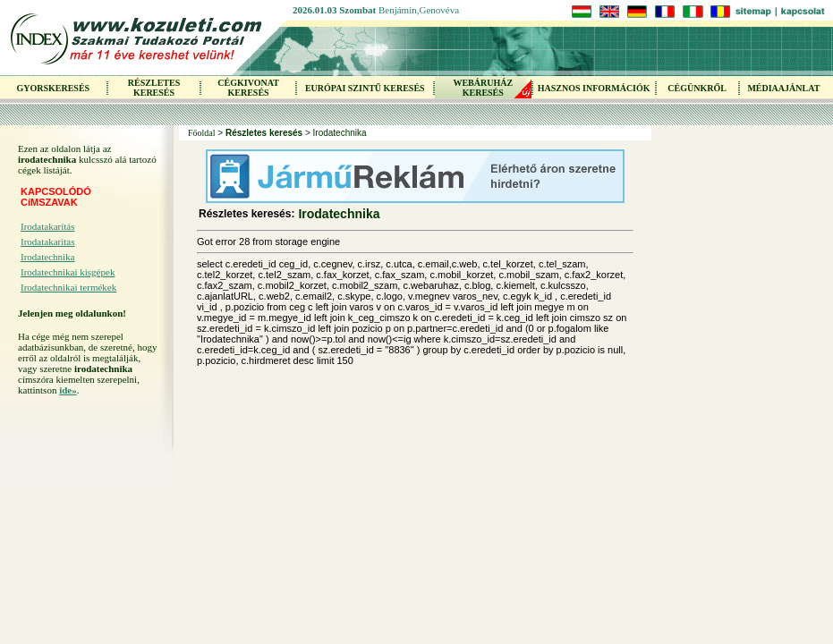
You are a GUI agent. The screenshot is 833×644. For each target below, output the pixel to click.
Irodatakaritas (47, 241)
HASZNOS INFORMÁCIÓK (594, 88)
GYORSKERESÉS (53, 88)
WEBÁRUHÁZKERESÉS (483, 88)
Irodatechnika (47, 257)
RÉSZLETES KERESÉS (154, 88)
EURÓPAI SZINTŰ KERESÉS (365, 88)
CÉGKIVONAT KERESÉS (248, 88)
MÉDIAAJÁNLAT (783, 88)
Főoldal (202, 133)
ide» (68, 390)
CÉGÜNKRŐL (697, 88)
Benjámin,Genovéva (419, 10)
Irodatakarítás (47, 226)
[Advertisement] (89, 513)
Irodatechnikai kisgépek (68, 272)
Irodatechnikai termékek (68, 287)
